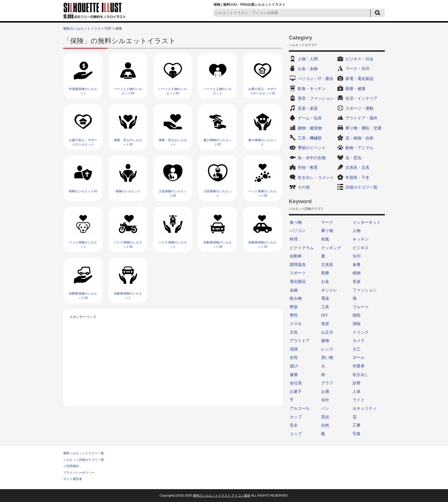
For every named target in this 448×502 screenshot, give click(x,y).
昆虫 (325, 417)
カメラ (359, 341)
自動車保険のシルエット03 (262, 244)
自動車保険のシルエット (128, 296)
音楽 (357, 281)
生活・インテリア (361, 98)
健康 (294, 375)
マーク (327, 222)
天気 (294, 332)
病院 (357, 315)
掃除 (357, 324)
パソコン (298, 231)
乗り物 (327, 231)
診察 (357, 383)
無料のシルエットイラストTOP (87, 29)
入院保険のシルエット (218, 193)
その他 (304, 187)
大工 (357, 349)
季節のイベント (312, 148)
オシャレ (329, 290)
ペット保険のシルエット (83, 244)
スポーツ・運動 (359, 108)
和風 (325, 239)
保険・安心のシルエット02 (128, 142)
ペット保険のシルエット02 (262, 193)
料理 (294, 239)
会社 (325, 400)
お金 (325, 281)
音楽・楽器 (308, 108)
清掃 (294, 349)
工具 (325, 307)
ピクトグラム (302, 248)
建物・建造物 (310, 128)
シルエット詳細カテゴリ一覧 (84, 460)
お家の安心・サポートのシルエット (83, 142)
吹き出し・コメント (316, 177)
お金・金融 (308, 69)
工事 (357, 425)
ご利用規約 (71, 466)
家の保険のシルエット (262, 142)
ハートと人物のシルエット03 (128, 91)
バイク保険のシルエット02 (128, 244)
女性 (294, 357)
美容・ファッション (316, 98)
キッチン (361, 239)
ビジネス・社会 (359, 59)
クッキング (331, 248)
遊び (294, 366)
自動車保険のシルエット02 (83, 296)
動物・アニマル (359, 148)
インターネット (367, 222)
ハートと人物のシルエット (218, 91)
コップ (296, 434)
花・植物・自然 (359, 138)
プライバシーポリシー (79, 473)
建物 (325, 341)
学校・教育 (308, 167)
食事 (357, 265)
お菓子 (296, 391)
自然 (325, 425)
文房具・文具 (357, 167)
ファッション (365, 290)
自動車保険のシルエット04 (218, 244)
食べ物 (296, 222)
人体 (357, 391)
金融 (294, 290)
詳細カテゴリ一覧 (361, 187)
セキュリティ (365, 408)
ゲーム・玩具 (310, 118)
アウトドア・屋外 (361, 118)
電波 (325, 298)
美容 (325, 324)
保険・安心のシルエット (173, 142)
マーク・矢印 (357, 69)
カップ (296, 417)
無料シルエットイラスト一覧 (84, 453)
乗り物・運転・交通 (363, 128)
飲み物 (296, 298)
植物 (357, 273)
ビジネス (361, 248)
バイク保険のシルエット (173, 244)
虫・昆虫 (353, 158)
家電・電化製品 (359, 79)
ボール (359, 357)
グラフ (327, 383)
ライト (359, 400)
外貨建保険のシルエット (83, 91)
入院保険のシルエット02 (173, 193)
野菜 (294, 307)
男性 (294, 315)
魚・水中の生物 (312, 158)
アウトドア (300, 341)
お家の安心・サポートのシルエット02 (262, 91)
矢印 (357, 256)
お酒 (325, 391)
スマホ (296, 324)
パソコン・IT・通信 (315, 79)
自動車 (296, 256)
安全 (294, 425)
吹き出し (361, 375)
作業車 (359, 366)
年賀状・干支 (357, 177)
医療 (325, 273)
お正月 (327, 332)
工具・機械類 (310, 138)
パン (325, 408)
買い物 (327, 357)
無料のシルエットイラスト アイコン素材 (222, 495)
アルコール (300, 408)
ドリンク (361, 332)
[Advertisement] (173, 360)
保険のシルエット (128, 191)
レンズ (327, 349)
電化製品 (298, 281)
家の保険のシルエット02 (218, 142)
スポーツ (298, 273)
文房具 (327, 265)
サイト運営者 (73, 479)
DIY (324, 315)
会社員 (296, 383)
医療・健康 (355, 89)
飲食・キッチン (312, 89)
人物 (357, 231)
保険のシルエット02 (83, 191)
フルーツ (361, 307)
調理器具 (298, 265)
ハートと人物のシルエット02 (173, 91)
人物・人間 (308, 59)
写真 (357, 434)
